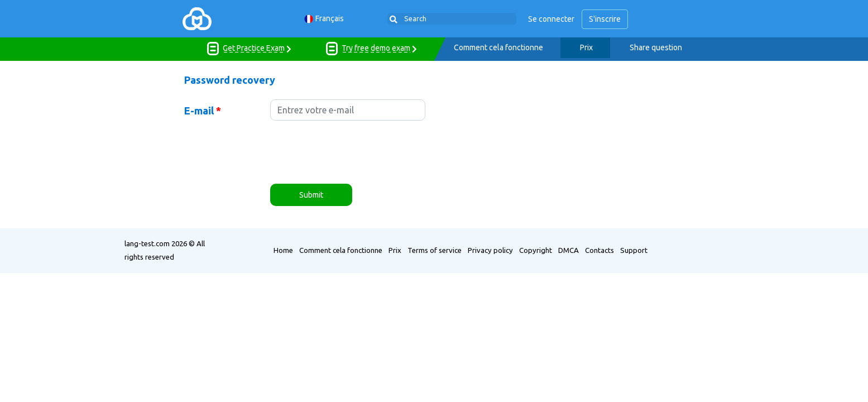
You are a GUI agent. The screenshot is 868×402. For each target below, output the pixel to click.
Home (283, 250)
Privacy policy (490, 250)
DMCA (569, 250)
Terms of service (435, 250)
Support (634, 250)
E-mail (203, 111)
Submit (311, 195)
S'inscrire (605, 19)
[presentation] (355, 153)
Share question (656, 47)
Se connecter (551, 19)
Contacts (600, 250)
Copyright (536, 250)
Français (324, 19)
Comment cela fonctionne (498, 47)
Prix (586, 47)
